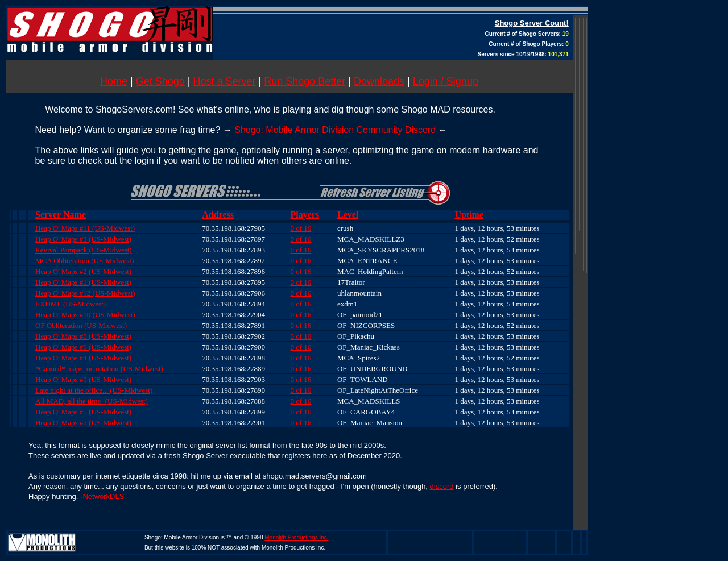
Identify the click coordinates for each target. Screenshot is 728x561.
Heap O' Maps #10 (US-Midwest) (85, 315)
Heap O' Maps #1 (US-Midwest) (83, 282)
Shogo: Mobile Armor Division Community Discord (335, 130)
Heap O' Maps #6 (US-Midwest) (83, 347)
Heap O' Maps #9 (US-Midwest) (83, 379)
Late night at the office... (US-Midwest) (94, 390)
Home (114, 81)
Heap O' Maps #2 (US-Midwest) (83, 271)
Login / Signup (446, 81)
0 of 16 (301, 228)
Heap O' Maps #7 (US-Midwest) (83, 423)
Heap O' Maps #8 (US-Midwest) (83, 336)
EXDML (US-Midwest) (71, 304)
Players (305, 215)
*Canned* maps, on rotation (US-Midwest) (99, 369)
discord (442, 486)
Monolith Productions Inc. (296, 537)
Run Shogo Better (305, 81)
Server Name (61, 215)
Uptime (469, 215)
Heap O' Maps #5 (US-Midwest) (83, 412)
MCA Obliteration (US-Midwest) (84, 261)
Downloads (379, 81)
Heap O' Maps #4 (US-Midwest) (83, 358)
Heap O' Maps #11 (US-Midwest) (85, 228)
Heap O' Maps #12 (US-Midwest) (85, 293)
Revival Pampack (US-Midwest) (84, 250)
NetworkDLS (103, 496)
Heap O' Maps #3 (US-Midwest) (83, 239)
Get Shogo (160, 81)
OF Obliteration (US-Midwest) (81, 325)
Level (348, 215)
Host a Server (225, 81)
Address (218, 215)
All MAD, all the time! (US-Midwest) (92, 401)
